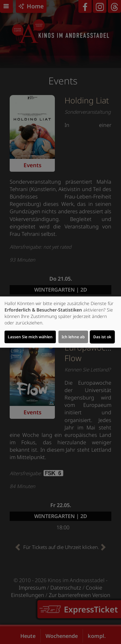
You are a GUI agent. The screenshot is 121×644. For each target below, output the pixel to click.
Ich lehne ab (73, 337)
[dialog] (60, 322)
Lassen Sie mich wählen (30, 337)
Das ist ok (102, 337)
